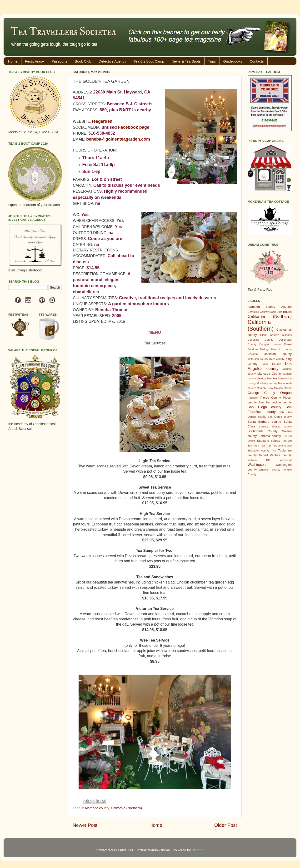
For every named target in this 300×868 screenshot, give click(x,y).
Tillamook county (258, 451)
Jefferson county (258, 359)
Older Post (226, 825)
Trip (274, 451)
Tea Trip (265, 446)
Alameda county (97, 808)
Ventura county (281, 455)
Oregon (286, 393)
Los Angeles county (270, 366)
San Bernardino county (275, 402)
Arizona (286, 307)
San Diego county (264, 407)
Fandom (253, 349)
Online (288, 388)
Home (13, 61)
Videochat (286, 460)
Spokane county (268, 441)
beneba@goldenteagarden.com (118, 139)
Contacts (257, 61)
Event (288, 344)
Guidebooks (233, 61)
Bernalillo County (258, 312)
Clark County (269, 335)
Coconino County (260, 340)
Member (272, 378)
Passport (253, 398)
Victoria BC (259, 460)
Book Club (83, 61)
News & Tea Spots (186, 61)
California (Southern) (261, 325)
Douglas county (270, 344)
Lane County (271, 364)
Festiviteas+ (35, 61)
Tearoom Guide (282, 446)
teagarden (102, 121)
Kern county (277, 359)
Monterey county (267, 383)
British (287, 312)
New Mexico (275, 388)
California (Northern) (126, 808)
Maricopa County (270, 374)
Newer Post (85, 825)
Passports (59, 61)
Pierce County (271, 398)
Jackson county (278, 354)
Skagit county (282, 427)
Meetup (261, 378)
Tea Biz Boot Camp (149, 61)
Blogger (197, 850)
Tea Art (287, 441)
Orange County (261, 393)
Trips (212, 61)
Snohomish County (262, 431)
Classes (287, 335)
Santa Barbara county (264, 422)
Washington (257, 465)
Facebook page (134, 127)
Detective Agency (112, 61)
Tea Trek (253, 446)
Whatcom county (269, 470)
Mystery (261, 388)
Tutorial (263, 455)
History (265, 349)
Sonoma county (270, 436)
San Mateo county (280, 417)
